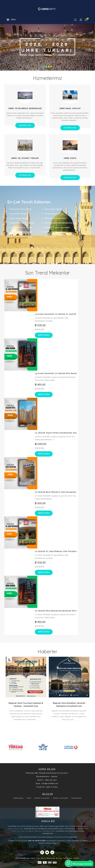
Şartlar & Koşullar (42, 798)
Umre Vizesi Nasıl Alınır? (56, 218)
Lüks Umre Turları (18, 218)
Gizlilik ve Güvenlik (60, 798)
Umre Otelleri (51, 232)
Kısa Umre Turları (18, 214)
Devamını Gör (25, 125)
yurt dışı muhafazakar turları (43, 831)
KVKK (29, 798)
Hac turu (25, 831)
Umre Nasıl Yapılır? (53, 209)
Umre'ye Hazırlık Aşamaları (57, 227)
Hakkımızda (18, 798)
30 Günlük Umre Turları (21, 237)
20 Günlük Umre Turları (21, 232)
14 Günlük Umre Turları (21, 227)
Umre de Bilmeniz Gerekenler (58, 223)
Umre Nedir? (50, 237)
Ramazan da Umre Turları (22, 223)
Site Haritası (77, 798)
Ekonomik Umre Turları (21, 209)
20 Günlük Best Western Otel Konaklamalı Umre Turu (63, 492)
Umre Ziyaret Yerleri (54, 214)
